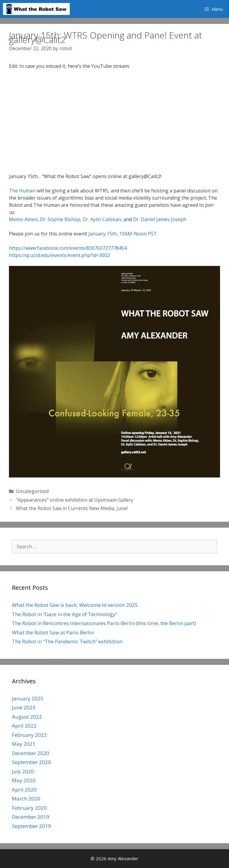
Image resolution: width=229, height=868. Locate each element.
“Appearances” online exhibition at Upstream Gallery (75, 500)
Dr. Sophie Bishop (60, 219)
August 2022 (27, 717)
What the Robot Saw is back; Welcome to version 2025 (75, 605)
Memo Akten (23, 219)
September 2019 (31, 826)
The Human (22, 191)
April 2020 (24, 790)
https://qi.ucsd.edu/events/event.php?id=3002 (59, 255)
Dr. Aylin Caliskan (101, 219)
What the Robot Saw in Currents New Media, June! (72, 508)
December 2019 (31, 817)
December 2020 (31, 753)
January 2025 (28, 698)
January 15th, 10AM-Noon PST (123, 234)
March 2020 (26, 799)
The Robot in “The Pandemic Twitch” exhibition (67, 641)
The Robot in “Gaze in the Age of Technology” (65, 614)
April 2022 (24, 726)
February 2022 (29, 735)
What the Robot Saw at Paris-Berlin (53, 632)
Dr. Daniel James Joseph (160, 219)
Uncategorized (32, 491)
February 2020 (29, 808)
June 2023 (24, 707)
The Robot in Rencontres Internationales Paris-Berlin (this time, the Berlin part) (104, 623)
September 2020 (31, 762)
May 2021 (24, 744)
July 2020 (23, 771)
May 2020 (24, 780)
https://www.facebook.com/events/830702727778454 (68, 248)
